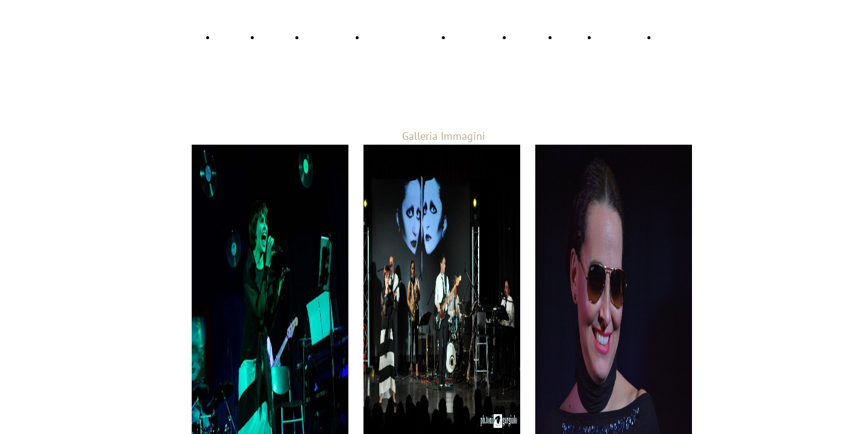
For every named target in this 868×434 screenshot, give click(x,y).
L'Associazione (623, 37)
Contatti (573, 37)
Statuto (671, 37)
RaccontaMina (331, 37)
